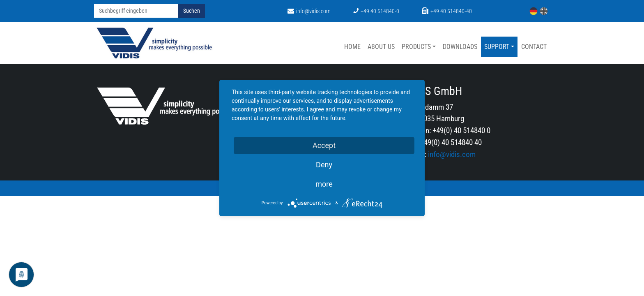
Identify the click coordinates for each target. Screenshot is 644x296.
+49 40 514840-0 (376, 11)
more (324, 184)
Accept (324, 145)
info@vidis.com (309, 11)
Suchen (192, 11)
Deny (324, 165)
